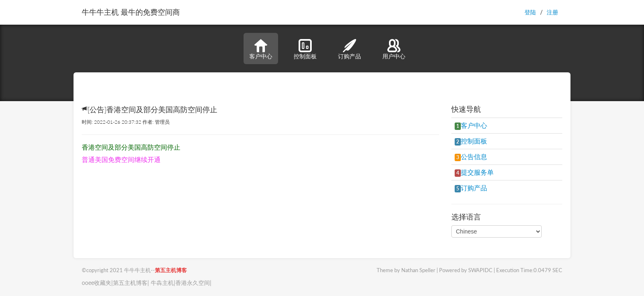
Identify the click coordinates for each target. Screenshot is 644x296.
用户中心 (394, 49)
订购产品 (350, 49)
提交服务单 (474, 172)
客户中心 (261, 49)
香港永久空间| (193, 283)
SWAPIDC (480, 270)
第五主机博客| (131, 283)
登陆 (530, 12)
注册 (552, 12)
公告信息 (471, 156)
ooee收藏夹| (97, 283)
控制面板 (305, 49)
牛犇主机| (162, 283)
